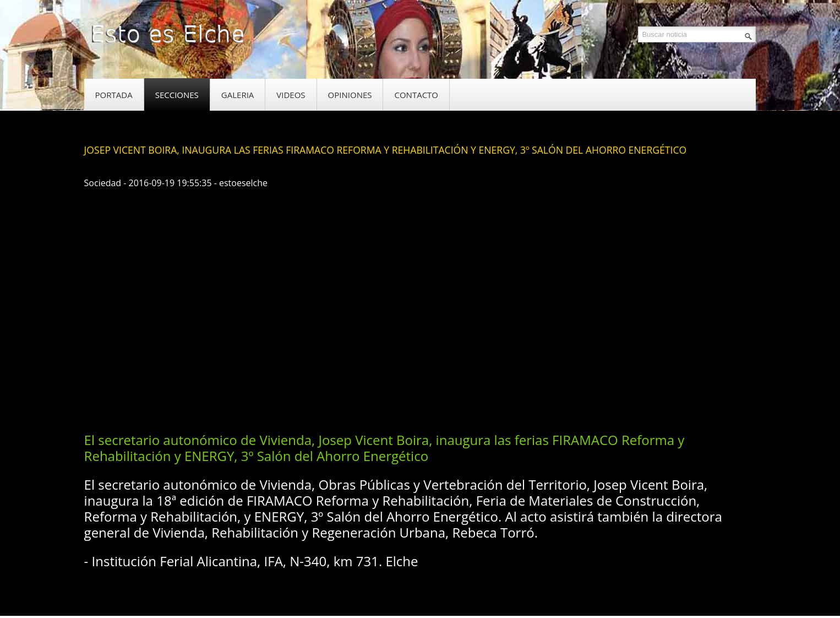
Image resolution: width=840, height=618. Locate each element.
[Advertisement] (285, 388)
